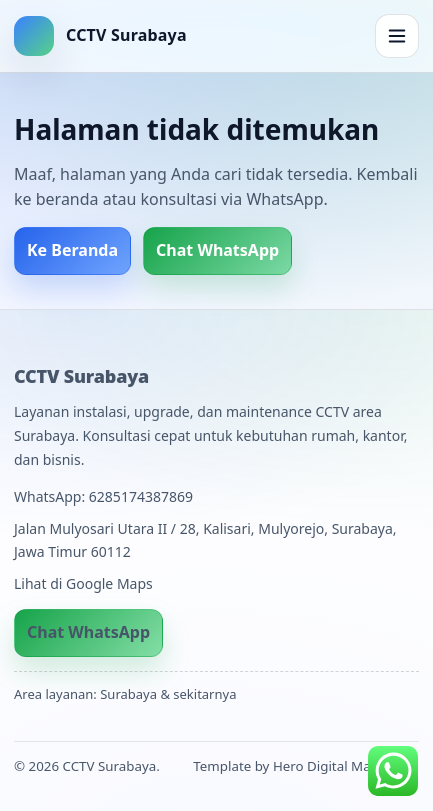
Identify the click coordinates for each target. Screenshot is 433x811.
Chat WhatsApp (217, 250)
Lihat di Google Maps (83, 583)
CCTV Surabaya (81, 376)
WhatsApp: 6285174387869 (103, 496)
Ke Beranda (72, 250)
